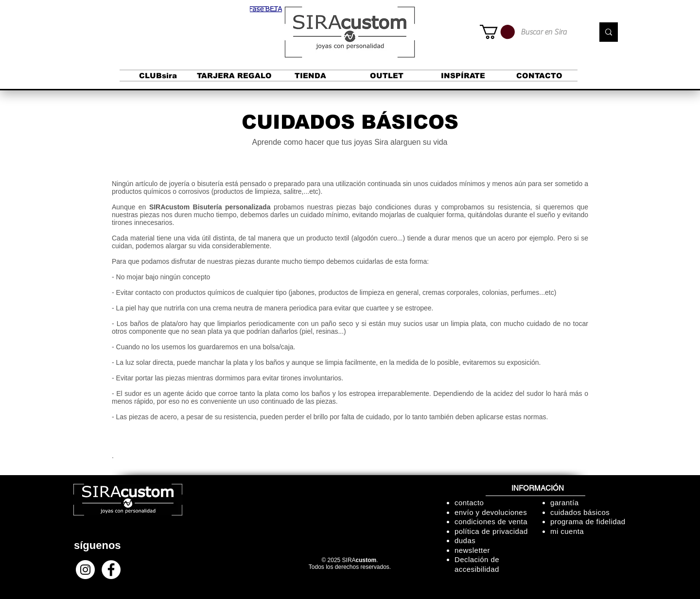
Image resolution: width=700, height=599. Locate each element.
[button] (266, 9)
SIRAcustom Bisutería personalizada (210, 207)
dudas (465, 540)
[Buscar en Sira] (550, 32)
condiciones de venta (491, 522)
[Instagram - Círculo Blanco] (85, 570)
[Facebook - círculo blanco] (111, 570)
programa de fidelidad (588, 522)
